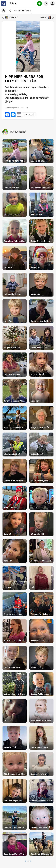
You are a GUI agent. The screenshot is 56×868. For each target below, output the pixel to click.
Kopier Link (29, 115)
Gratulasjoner (23, 12)
